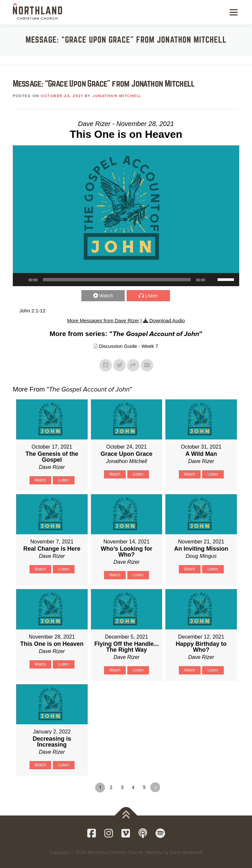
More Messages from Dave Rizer (103, 320)
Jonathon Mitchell (117, 96)
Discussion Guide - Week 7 (128, 346)
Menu (233, 12)
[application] (126, 280)
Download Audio (167, 320)
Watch (107, 296)
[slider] (117, 280)
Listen (152, 296)
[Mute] (212, 280)
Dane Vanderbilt (186, 852)
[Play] (21, 280)
